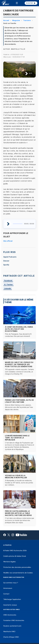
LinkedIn (8, 289)
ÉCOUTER (31, 3)
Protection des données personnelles (17, 567)
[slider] (18, 224)
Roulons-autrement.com (12, 626)
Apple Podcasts (10, 257)
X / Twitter (9, 285)
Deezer (6, 261)
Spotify (6, 265)
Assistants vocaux (10, 605)
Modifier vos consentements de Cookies (18, 573)
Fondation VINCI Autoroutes (14, 620)
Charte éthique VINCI (11, 637)
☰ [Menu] (17, 3)
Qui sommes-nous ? (11, 583)
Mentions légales (10, 562)
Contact (6, 594)
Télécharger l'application (12, 599)
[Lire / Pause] (25, 73)
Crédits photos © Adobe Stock (15, 556)
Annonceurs (8, 588)
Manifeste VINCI (9, 632)
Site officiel (8, 241)
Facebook (8, 281)
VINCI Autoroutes (10, 615)
